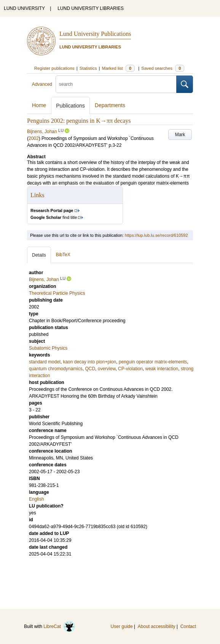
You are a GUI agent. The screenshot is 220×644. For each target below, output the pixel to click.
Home (39, 105)
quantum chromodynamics (56, 369)
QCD (90, 369)
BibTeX (63, 255)
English (36, 499)
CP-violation (130, 369)
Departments (110, 105)
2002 (34, 138)
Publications (70, 106)
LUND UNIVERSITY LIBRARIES (91, 8)
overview (107, 369)
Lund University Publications (95, 34)
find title (54, 217)
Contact (188, 626)
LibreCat (59, 626)
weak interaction (162, 369)
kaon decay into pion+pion (89, 362)
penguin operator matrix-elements (153, 362)
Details (39, 255)
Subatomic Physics (48, 348)
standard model (45, 362)
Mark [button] (180, 135)
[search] (116, 84)
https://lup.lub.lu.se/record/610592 (156, 235)
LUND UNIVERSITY (24, 8)
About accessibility (157, 626)
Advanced (42, 84)
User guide (122, 626)
